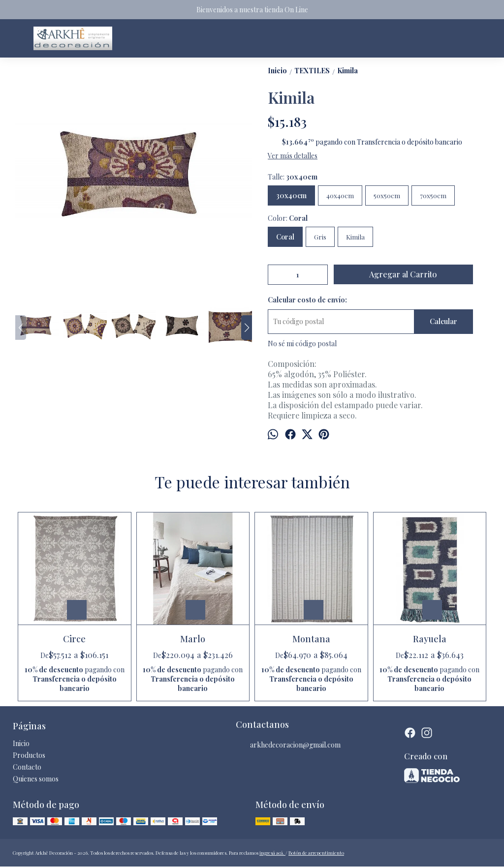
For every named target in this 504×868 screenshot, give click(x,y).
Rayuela (430, 639)
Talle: (293, 177)
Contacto (27, 767)
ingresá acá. (272, 853)
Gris (320, 237)
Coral (285, 237)
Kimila (355, 237)
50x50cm (387, 195)
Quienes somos (36, 779)
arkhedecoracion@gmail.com (288, 745)
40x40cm (340, 195)
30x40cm (291, 195)
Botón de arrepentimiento (316, 853)
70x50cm (433, 195)
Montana (311, 639)
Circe (74, 639)
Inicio (21, 743)
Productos (29, 755)
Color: (288, 218)
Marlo (193, 639)
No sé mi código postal (302, 344)
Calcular (443, 321)
